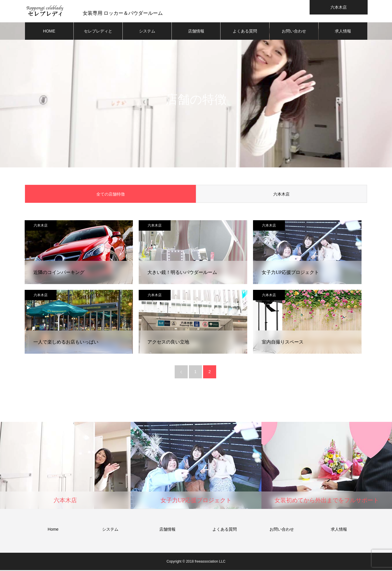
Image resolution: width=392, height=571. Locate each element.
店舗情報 (196, 32)
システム (147, 32)
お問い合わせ (294, 32)
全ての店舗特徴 (111, 195)
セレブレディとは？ (98, 35)
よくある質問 (245, 32)
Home (53, 530)
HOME (49, 32)
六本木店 (281, 195)
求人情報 (343, 32)
